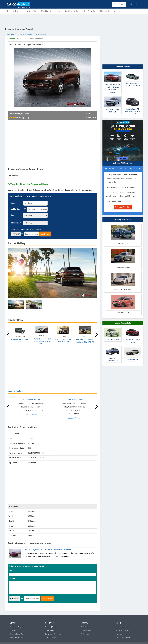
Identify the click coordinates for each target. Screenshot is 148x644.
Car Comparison (86, 630)
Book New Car (86, 627)
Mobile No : (15, 209)
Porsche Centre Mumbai (31, 399)
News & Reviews (36, 38)
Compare (89, 114)
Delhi (47, 638)
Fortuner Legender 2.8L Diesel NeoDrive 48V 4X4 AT (42, 341)
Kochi (54, 630)
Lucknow (53, 638)
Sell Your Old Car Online (123, 163)
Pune (54, 627)
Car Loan (13, 630)
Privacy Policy (125, 638)
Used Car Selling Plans (17, 627)
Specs (25, 38)
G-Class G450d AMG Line (20, 341)
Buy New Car (90, 11)
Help (118, 627)
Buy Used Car (31, 11)
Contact (127, 630)
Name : (13, 203)
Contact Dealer (31, 415)
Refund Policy (126, 627)
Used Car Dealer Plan (50, 11)
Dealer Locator (86, 634)
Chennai (48, 630)
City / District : (16, 223)
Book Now (45, 234)
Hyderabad (57, 634)
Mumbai (48, 627)
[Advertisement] (74, 20)
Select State (119, 4)
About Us (119, 630)
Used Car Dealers (72, 11)
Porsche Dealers (15, 391)
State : (13, 215)
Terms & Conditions (36, 229)
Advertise (119, 634)
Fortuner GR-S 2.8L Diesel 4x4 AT (63, 341)
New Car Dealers (108, 11)
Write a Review (91, 118)
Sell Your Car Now (123, 207)
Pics (19, 38)
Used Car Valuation (16, 638)
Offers (12, 38)
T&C (118, 638)
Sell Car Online (14, 11)
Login (134, 4)
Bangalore (49, 634)
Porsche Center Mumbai (74, 399)
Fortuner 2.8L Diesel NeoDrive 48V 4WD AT (85, 341)
